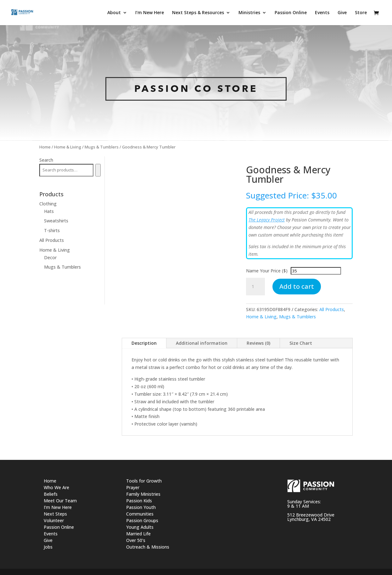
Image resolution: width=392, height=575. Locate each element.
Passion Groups (142, 520)
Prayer (133, 487)
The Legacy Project (267, 220)
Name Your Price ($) (267, 271)
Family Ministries (143, 494)
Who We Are (56, 487)
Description (144, 343)
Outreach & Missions (148, 547)
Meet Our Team (60, 501)
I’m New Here (58, 507)
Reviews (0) (258, 343)
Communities (140, 514)
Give (48, 540)
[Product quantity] (255, 287)
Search (46, 160)
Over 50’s (136, 540)
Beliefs (51, 494)
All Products (332, 309)
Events (51, 534)
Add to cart (297, 286)
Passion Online (59, 527)
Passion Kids (139, 501)
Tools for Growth (144, 481)
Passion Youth (141, 507)
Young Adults (140, 527)
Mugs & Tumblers (102, 147)
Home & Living (68, 147)
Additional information (202, 343)
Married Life (138, 534)
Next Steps (55, 514)
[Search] (98, 170)
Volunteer (54, 520)
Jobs (48, 547)
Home (45, 147)
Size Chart (301, 343)
